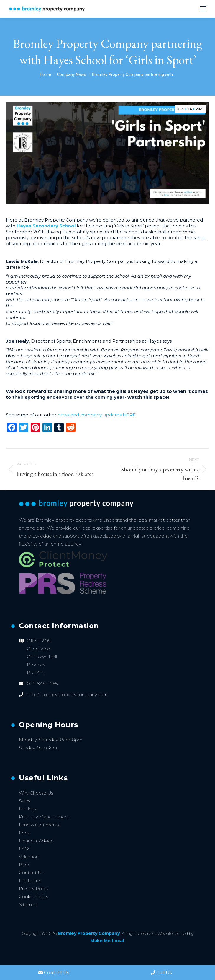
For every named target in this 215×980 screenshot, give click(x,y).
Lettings (28, 809)
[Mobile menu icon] (203, 9)
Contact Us (31, 873)
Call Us (161, 972)
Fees (24, 833)
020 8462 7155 (42, 684)
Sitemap (28, 905)
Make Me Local (107, 941)
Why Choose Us (36, 793)
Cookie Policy (34, 897)
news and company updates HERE (97, 415)
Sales (24, 801)
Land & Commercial (40, 825)
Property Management (44, 817)
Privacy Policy (34, 889)
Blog (24, 865)
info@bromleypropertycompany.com (67, 695)
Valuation (29, 857)
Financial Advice (36, 841)
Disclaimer (30, 881)
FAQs (24, 849)
